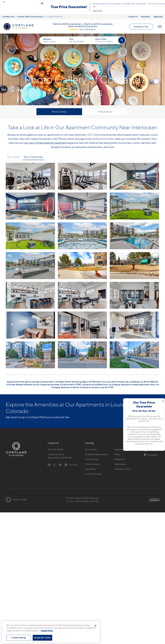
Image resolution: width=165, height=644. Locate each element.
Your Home (13, 155)
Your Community (33, 155)
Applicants (158, 15)
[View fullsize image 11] (134, 264)
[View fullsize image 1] (82, 175)
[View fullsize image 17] (134, 324)
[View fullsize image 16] (82, 324)
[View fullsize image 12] (30, 294)
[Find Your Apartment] (122, 39)
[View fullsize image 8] (134, 234)
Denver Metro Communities (30, 15)
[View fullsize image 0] (30, 175)
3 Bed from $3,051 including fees (82, 25)
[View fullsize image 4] (82, 204)
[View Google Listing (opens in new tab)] (82, 28)
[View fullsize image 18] (30, 353)
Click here (99, 8)
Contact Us (133, 15)
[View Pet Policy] (71, 463)
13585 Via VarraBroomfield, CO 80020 (60, 454)
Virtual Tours (105, 110)
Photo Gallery (59, 110)
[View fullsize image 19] (82, 353)
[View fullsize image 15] (30, 324)
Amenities (90, 467)
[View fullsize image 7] (82, 234)
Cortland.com (8, 15)
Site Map (95, 500)
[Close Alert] (162, 3)
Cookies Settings (19, 638)
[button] (2, 2)
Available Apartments (96, 453)
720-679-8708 (55, 448)
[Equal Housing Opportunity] (49, 463)
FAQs (117, 453)
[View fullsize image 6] (30, 234)
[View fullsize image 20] (134, 353)
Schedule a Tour (141, 25)
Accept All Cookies (42, 638)
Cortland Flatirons (55, 15)
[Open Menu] (160, 25)
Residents (146, 15)
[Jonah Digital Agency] (153, 498)
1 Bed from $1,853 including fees (67, 22)
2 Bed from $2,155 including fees (98, 22)
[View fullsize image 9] (30, 264)
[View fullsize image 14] (134, 294)
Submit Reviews (82, 500)
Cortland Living (93, 472)
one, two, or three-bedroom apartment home (49, 141)
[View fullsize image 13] (82, 294)
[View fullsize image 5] (134, 204)
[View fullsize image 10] (82, 264)
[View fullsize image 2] (134, 175)
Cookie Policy (47, 631)
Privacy (69, 500)
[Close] (95, 626)
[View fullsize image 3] (30, 204)
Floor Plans (91, 448)
